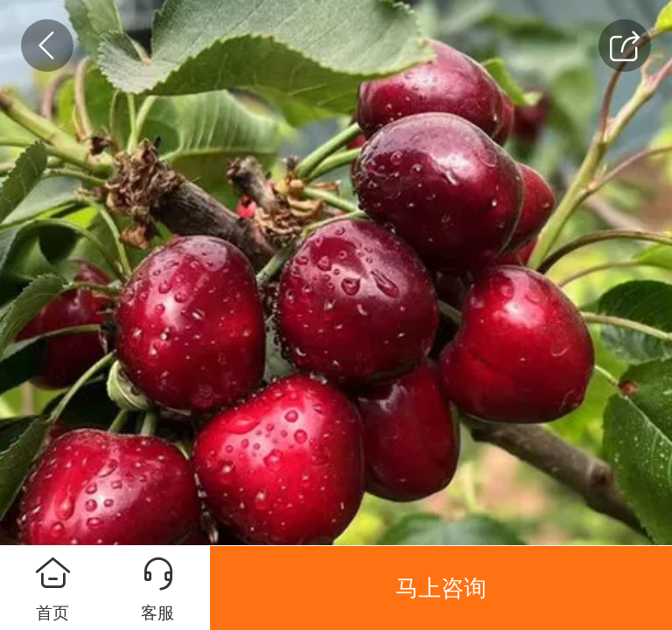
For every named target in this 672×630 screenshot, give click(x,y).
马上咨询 (441, 588)
